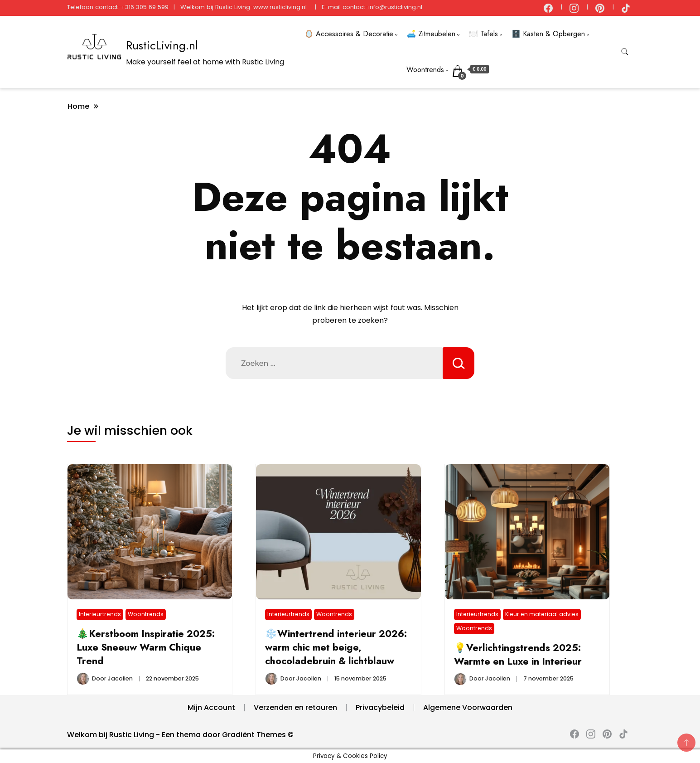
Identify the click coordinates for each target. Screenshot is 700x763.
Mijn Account (211, 707)
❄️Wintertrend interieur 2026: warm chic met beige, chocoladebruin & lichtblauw (336, 647)
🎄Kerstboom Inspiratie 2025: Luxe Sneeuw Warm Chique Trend (146, 647)
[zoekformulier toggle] (625, 52)
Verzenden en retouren (295, 707)
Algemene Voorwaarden (468, 707)
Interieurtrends (100, 614)
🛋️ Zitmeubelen (431, 34)
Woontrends (425, 70)
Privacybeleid (380, 707)
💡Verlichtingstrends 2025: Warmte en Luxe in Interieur (518, 654)
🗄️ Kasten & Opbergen (548, 34)
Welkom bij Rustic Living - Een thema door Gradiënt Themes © (180, 735)
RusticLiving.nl (162, 45)
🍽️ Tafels (483, 34)
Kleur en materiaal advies (542, 614)
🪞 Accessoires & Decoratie (349, 34)
